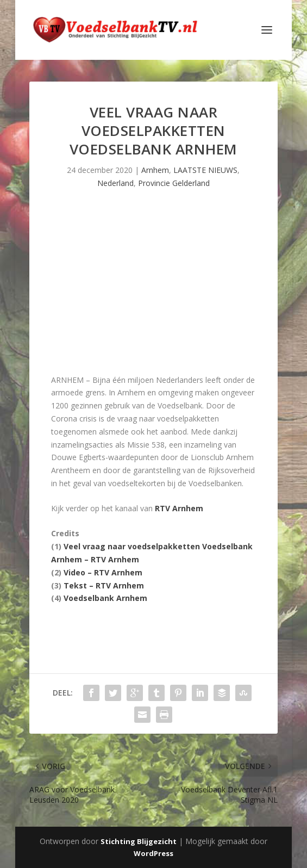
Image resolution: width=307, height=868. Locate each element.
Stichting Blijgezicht (139, 841)
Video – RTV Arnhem (103, 572)
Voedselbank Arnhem (105, 598)
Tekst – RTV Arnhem (104, 585)
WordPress (153, 853)
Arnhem (155, 170)
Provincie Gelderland (174, 183)
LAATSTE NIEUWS (205, 170)
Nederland (115, 183)
